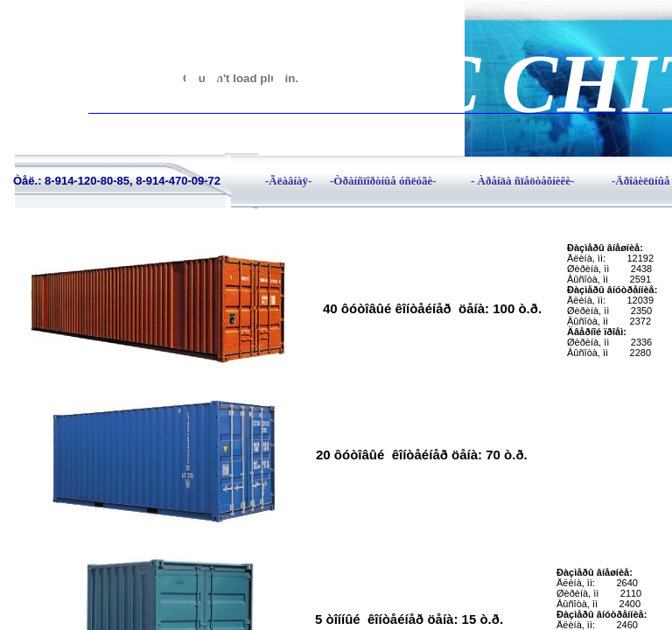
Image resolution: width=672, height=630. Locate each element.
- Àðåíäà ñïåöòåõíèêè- (522, 181)
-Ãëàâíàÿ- (288, 181)
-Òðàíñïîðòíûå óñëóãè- (383, 181)
